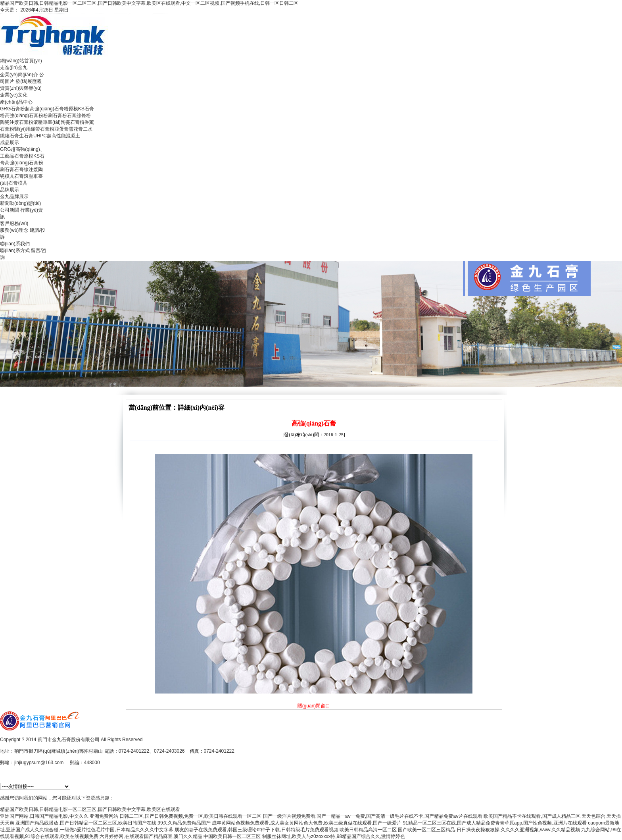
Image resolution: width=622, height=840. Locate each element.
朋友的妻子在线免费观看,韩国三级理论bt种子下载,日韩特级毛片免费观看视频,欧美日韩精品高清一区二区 (286, 830)
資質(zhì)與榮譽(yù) (21, 88)
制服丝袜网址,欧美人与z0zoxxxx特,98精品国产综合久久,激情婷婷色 (334, 836)
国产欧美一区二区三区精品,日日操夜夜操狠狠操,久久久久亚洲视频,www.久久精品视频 (489, 830)
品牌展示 (10, 190)
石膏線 (21, 170)
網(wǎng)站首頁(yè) (21, 61)
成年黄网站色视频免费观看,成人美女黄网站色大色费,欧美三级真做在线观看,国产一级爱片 (307, 823)
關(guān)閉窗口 (314, 706)
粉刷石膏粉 (55, 116)
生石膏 (26, 136)
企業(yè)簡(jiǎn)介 (19, 75)
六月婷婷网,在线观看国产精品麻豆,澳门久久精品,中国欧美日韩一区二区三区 (180, 836)
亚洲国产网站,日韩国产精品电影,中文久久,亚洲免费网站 (59, 816)
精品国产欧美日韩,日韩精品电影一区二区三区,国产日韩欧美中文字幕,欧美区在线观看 (90, 809)
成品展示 (10, 143)
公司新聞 (10, 210)
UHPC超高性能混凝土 (57, 136)
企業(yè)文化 (14, 95)
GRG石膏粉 (12, 109)
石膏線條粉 (79, 116)
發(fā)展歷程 (29, 81)
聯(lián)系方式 (15, 250)
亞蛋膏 (61, 129)
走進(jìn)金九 (14, 67)
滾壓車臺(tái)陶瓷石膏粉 (59, 122)
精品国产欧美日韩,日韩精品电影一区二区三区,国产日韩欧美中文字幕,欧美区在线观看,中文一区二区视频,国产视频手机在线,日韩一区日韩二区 (149, 3)
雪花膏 (76, 129)
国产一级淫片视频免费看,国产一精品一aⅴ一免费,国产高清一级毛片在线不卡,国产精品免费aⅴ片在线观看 (373, 816)
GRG (5, 149)
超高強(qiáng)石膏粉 (47, 109)
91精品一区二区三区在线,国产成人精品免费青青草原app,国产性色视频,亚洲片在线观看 (494, 823)
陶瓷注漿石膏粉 (17, 122)
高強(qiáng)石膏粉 (24, 116)
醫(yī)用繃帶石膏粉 (34, 129)
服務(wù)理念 (14, 230)
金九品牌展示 (14, 197)
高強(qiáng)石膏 (22, 163)
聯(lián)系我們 (15, 244)
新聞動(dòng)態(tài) (20, 203)
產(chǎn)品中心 (16, 102)
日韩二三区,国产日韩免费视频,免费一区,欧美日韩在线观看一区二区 (190, 816)
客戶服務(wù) (14, 223)
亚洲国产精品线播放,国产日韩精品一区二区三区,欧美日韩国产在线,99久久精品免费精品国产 (113, 823)
